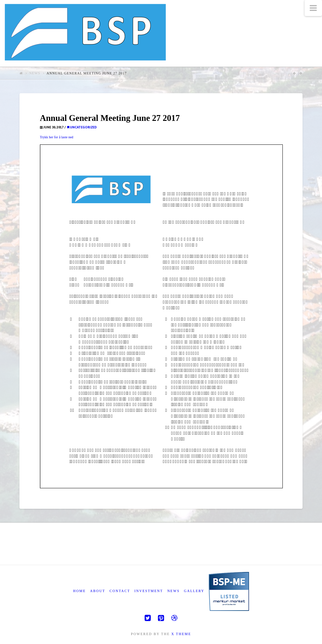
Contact (120, 591)
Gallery (194, 591)
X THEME (181, 634)
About (98, 591)
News (35, 73)
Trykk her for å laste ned (57, 137)
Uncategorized (82, 127)
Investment (149, 591)
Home (79, 591)
